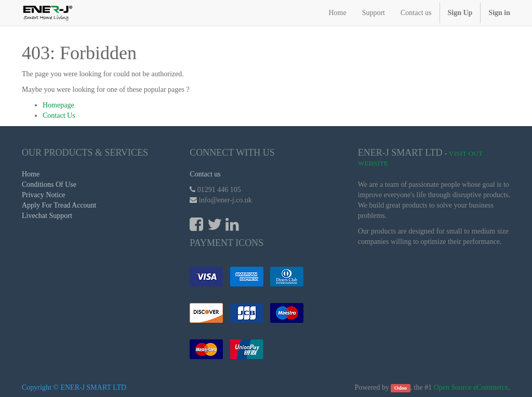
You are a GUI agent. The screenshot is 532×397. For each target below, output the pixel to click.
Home (31, 174)
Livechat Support (47, 216)
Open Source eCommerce (471, 387)
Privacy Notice (44, 195)
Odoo (401, 388)
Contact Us (59, 115)
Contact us (205, 174)
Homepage (58, 105)
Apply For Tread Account (59, 205)
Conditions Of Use (49, 184)
